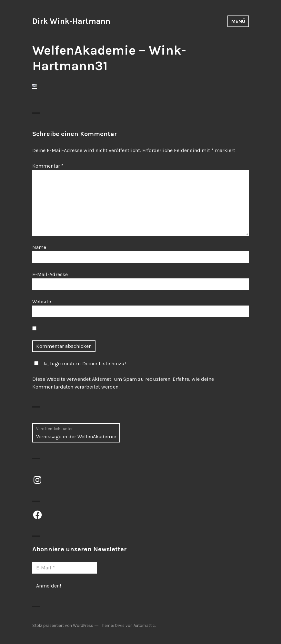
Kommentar (48, 166)
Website (42, 301)
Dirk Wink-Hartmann (71, 21)
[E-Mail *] (65, 568)
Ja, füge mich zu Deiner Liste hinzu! (79, 364)
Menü (238, 21)
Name (39, 247)
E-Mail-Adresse (50, 274)
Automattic (144, 625)
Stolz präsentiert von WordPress (63, 625)
